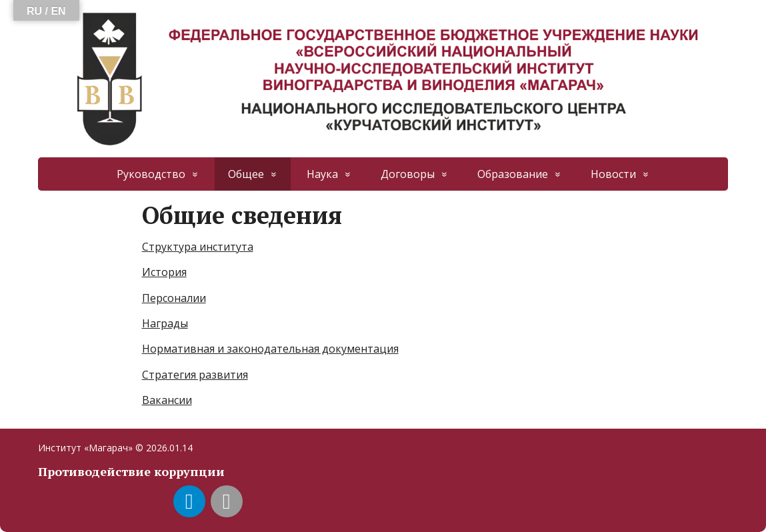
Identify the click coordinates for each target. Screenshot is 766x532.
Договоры (408, 174)
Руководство (151, 174)
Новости (613, 174)
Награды (165, 323)
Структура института (198, 247)
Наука (322, 174)
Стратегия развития (195, 375)
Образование (513, 174)
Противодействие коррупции (131, 471)
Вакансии (167, 400)
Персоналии (174, 298)
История (164, 272)
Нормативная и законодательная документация (270, 349)
